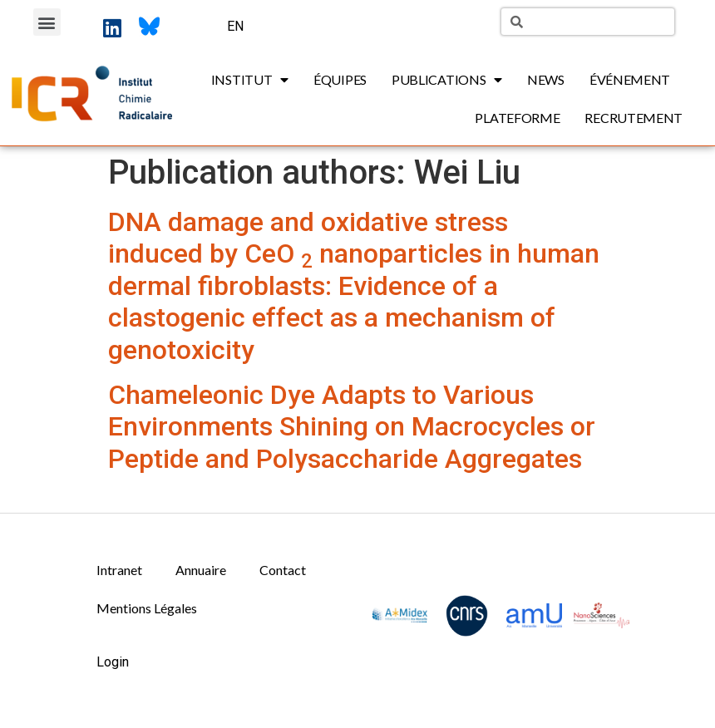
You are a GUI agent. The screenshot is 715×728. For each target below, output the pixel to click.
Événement (630, 79)
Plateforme (517, 118)
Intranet (119, 570)
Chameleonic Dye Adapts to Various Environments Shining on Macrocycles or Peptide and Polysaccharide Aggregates (352, 427)
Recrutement (634, 118)
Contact (283, 570)
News (546, 79)
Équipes (340, 79)
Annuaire (201, 570)
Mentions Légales (147, 608)
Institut (250, 80)
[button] (47, 22)
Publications (447, 80)
